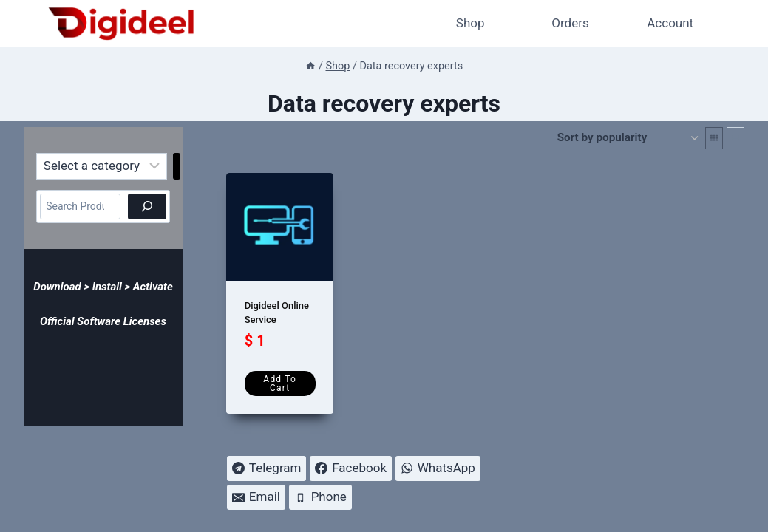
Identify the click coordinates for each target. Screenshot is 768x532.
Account (670, 23)
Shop (470, 23)
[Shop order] (628, 138)
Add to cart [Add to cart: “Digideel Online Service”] (280, 383)
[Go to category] (177, 166)
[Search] (147, 207)
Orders (570, 23)
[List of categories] (102, 166)
